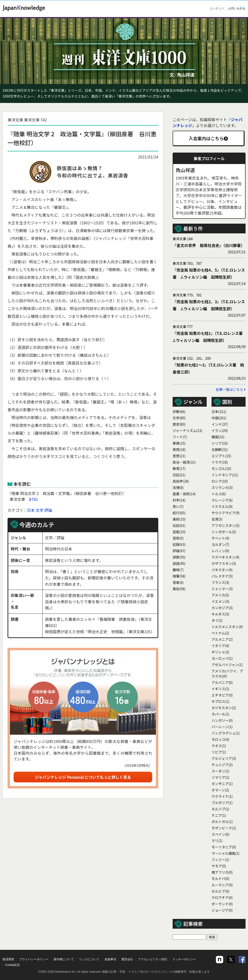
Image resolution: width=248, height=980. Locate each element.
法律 (178, 487)
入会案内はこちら (208, 138)
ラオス (219, 746)
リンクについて (89, 959)
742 (35, 499)
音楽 (178, 582)
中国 (219, 418)
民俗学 (181, 481)
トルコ (219, 494)
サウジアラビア (226, 513)
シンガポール (224, 532)
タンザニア (222, 784)
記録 (179, 544)
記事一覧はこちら (231, 389)
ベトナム (220, 633)
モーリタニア (224, 847)
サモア (219, 866)
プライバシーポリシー (34, 959)
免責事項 (110, 959)
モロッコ (220, 739)
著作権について (64, 959)
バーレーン (222, 727)
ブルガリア (222, 803)
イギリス (220, 689)
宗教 (179, 412)
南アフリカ (222, 872)
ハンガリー (222, 720)
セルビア (220, 891)
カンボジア (222, 608)
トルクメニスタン (227, 627)
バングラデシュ (226, 733)
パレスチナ (222, 576)
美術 (179, 519)
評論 (48, 510)
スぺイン (220, 834)
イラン (220, 430)
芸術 (178, 538)
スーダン (220, 771)
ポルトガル (222, 822)
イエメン (220, 601)
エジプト (221, 456)
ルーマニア (222, 885)
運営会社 (127, 959)
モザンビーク (224, 828)
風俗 (179, 589)
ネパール (220, 714)
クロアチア (222, 898)
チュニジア (222, 765)
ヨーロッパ (222, 658)
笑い (178, 506)
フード (180, 437)
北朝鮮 (220, 449)
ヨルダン (220, 544)
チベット (220, 538)
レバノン (220, 551)
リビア (219, 752)
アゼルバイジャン (227, 665)
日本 (31, 510)
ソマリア (220, 777)
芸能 (179, 532)
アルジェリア (224, 758)
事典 (179, 443)
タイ (217, 620)
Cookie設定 (13, 965)
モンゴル (221, 468)
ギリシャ (220, 652)
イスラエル (222, 506)
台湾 (217, 519)
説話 (179, 563)
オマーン (220, 790)
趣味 (178, 570)
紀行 (179, 513)
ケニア (219, 815)
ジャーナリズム (187, 430)
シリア (220, 443)
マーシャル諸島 (226, 853)
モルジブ (220, 809)
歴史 (179, 424)
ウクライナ (222, 796)
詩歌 (179, 557)
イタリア (220, 646)
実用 (179, 449)
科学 (179, 500)
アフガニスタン (226, 525)
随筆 (179, 576)
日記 (179, 475)
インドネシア (225, 475)
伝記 (179, 525)
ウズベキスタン (226, 557)
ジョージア (222, 910)
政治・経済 (184, 462)
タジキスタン (224, 708)
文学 (40, 510)
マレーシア (222, 500)
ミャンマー (222, 589)
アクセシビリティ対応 (153, 959)
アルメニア (222, 639)
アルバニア (222, 682)
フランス (220, 582)
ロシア (220, 481)
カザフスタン (224, 563)
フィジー (220, 860)
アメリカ (220, 595)
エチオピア (222, 695)
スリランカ (222, 487)
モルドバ (220, 879)
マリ (217, 841)
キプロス (220, 701)
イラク (220, 462)
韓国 (218, 437)
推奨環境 (8, 959)
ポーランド (222, 904)
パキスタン (222, 570)
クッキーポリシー (184, 959)
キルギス (220, 614)
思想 (179, 456)
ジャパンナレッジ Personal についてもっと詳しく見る (83, 777)
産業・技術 (184, 494)
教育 (179, 468)
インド (220, 424)
